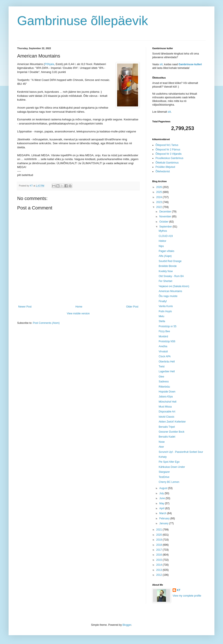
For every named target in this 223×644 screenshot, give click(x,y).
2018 (160, 545)
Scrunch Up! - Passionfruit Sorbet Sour (181, 452)
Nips (161, 246)
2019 (160, 540)
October (164, 222)
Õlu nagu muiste (168, 296)
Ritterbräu (164, 387)
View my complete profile (187, 596)
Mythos (163, 231)
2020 (160, 535)
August (164, 488)
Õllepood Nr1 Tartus (167, 145)
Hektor (162, 241)
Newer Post (25, 307)
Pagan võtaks (166, 251)
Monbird (163, 336)
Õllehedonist (163, 171)
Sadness (164, 382)
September (166, 227)
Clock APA (165, 356)
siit (161, 64)
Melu (161, 316)
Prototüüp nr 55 (168, 326)
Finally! (163, 301)
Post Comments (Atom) (46, 323)
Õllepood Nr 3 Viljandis (169, 154)
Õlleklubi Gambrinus (167, 163)
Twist (162, 367)
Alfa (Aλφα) (165, 256)
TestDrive (164, 477)
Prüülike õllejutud (165, 167)
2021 (160, 530)
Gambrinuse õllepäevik (83, 21)
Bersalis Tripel (167, 427)
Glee (161, 377)
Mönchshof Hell (168, 402)
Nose (162, 442)
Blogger (127, 625)
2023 (160, 202)
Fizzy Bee (164, 331)
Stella (162, 321)
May (162, 503)
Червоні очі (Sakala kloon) (174, 286)
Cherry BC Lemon (169, 482)
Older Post (132, 307)
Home (79, 307)
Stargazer (164, 472)
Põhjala (49, 64)
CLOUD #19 (166, 236)
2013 (160, 570)
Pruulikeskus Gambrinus (169, 158)
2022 (160, 207)
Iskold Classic (166, 417)
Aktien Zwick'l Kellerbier (172, 422)
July (162, 493)
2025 (160, 192)
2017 (160, 550)
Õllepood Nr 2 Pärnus (168, 150)
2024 (160, 197)
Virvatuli (163, 352)
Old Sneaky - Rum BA (171, 276)
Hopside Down (167, 392)
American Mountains (170, 291)
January (164, 523)
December (166, 212)
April (162, 508)
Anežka (163, 346)
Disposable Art (167, 412)
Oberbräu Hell (167, 362)
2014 (160, 565)
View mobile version (78, 314)
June (162, 498)
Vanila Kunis (166, 306)
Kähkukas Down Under (172, 467)
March (163, 513)
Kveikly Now (166, 271)
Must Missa (165, 407)
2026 (160, 187)
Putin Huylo (165, 311)
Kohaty (163, 457)
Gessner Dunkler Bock (172, 432)
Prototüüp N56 (167, 341)
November (166, 217)
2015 (160, 560)
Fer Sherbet (165, 281)
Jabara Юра (166, 397)
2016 (160, 555)
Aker (161, 447)
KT (179, 590)
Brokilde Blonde (168, 266)
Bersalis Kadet (167, 437)
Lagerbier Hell (167, 371)
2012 (160, 575)
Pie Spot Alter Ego (169, 462)
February (165, 518)
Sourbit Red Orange (170, 261)
